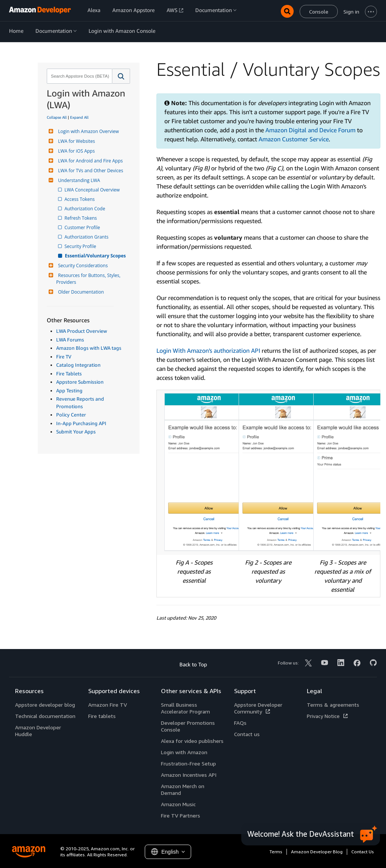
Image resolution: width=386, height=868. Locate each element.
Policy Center (71, 415)
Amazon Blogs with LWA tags (89, 348)
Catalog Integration (78, 365)
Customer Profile (83, 227)
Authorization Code (85, 209)
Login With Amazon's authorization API (208, 351)
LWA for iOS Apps (75, 151)
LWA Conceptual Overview (93, 190)
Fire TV (64, 357)
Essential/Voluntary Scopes (96, 256)
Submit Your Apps (76, 432)
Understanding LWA (78, 180)
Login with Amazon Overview (87, 131)
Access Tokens (80, 199)
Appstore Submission (80, 382)
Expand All (79, 117)
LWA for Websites (76, 141)
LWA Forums (70, 340)
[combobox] (79, 76)
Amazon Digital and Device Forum (310, 130)
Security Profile (81, 246)
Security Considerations (82, 266)
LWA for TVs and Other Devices (90, 171)
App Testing (69, 390)
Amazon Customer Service (294, 139)
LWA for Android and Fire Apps (90, 161)
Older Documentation (80, 292)
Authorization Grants (87, 237)
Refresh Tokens (81, 218)
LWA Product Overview (82, 331)
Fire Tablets (69, 374)
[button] (121, 76)
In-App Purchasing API (81, 423)
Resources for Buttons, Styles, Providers (89, 279)
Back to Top (193, 664)
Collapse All (57, 117)
